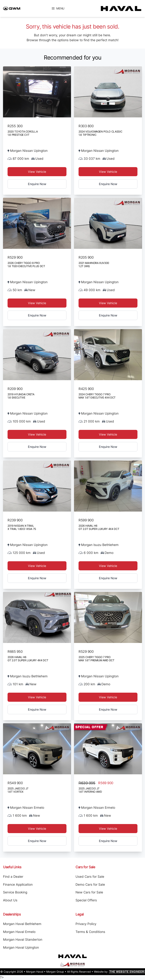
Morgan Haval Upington (21, 947)
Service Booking (15, 892)
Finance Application (18, 885)
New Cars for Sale (89, 892)
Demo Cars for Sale (90, 885)
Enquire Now (37, 184)
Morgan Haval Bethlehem (22, 924)
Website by (119, 972)
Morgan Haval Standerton (23, 940)
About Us (10, 900)
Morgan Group (55, 972)
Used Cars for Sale (90, 877)
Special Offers (86, 900)
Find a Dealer (13, 877)
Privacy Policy (86, 924)
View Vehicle (37, 172)
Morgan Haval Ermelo (19, 932)
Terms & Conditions (90, 932)
